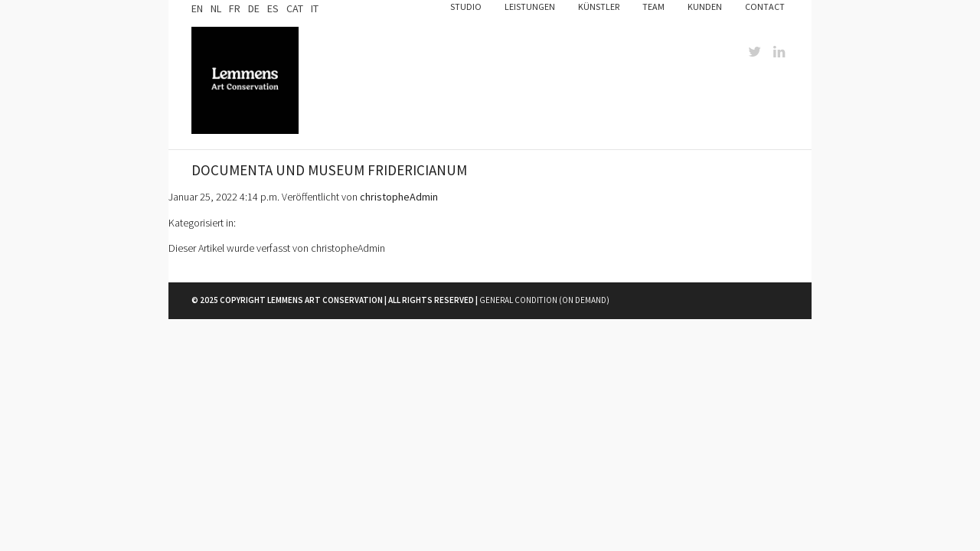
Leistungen (530, 7)
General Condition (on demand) (544, 300)
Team (653, 7)
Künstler (599, 7)
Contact (765, 7)
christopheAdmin (399, 197)
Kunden (705, 7)
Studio (466, 7)
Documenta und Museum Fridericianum (329, 170)
